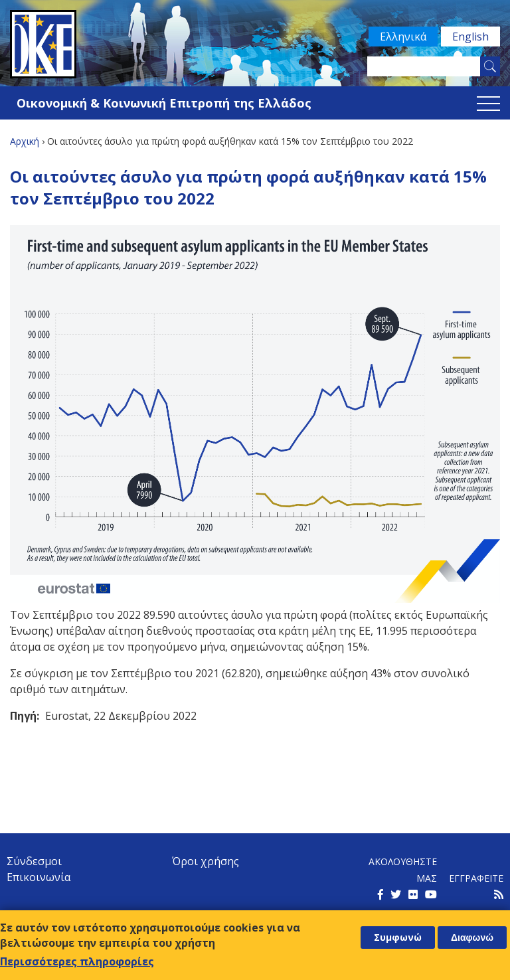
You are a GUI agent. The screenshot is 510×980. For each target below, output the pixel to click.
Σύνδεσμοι (34, 861)
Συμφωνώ (398, 937)
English (470, 37)
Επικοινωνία (39, 877)
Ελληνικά (403, 37)
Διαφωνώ (472, 938)
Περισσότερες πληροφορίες (77, 961)
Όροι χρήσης (206, 861)
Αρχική (25, 141)
